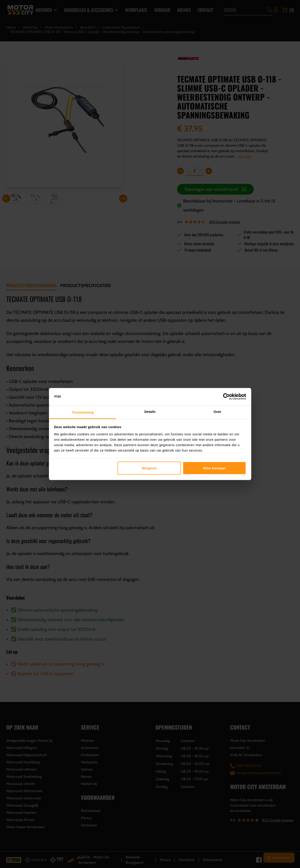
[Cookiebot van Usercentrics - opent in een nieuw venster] (226, 397)
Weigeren (149, 468)
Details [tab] (150, 411)
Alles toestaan (214, 468)
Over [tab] (217, 411)
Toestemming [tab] (83, 412)
